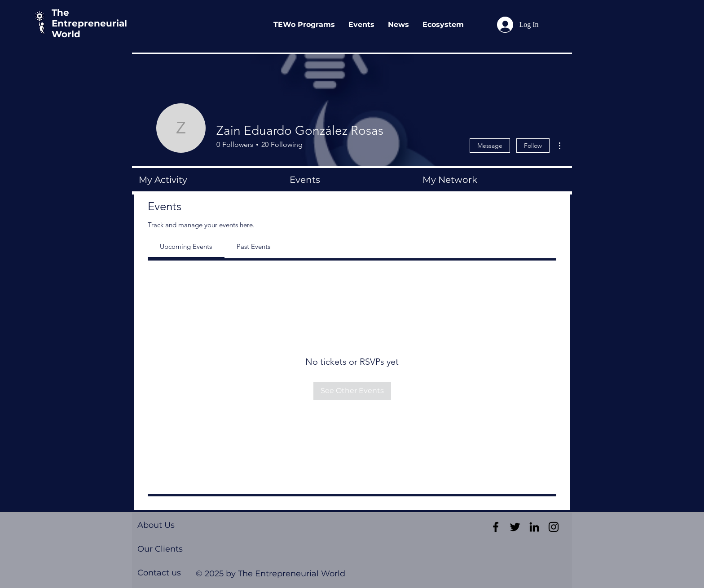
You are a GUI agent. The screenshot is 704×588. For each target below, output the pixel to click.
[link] (186, 246)
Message (490, 146)
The (60, 13)
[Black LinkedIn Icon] (534, 527)
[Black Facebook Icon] (496, 527)
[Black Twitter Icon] (515, 527)
